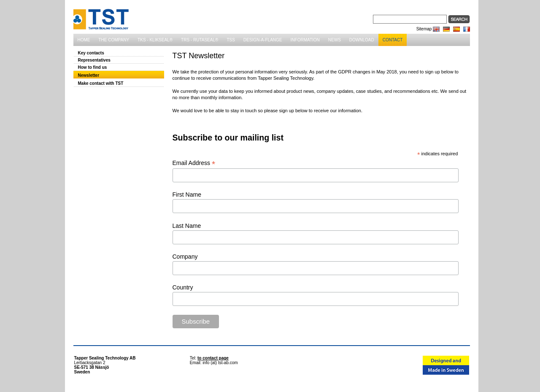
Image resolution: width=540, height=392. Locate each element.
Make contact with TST (101, 83)
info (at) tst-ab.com (220, 363)
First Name (187, 195)
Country (183, 287)
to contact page (213, 358)
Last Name (187, 226)
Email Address (194, 163)
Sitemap (424, 29)
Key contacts (91, 53)
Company (185, 257)
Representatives (94, 60)
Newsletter (89, 75)
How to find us (93, 67)
